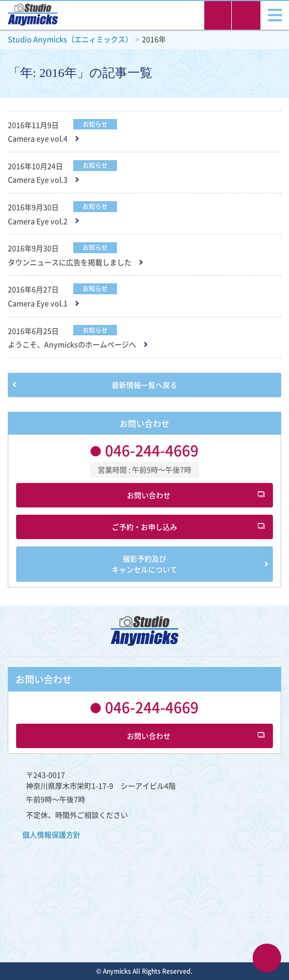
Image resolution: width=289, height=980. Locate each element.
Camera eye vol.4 (38, 139)
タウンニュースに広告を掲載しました (70, 262)
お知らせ (95, 124)
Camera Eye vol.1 (38, 303)
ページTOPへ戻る (267, 958)
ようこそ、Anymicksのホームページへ (72, 344)
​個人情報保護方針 (51, 834)
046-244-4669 (152, 450)
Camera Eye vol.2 (38, 221)
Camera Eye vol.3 (38, 180)
